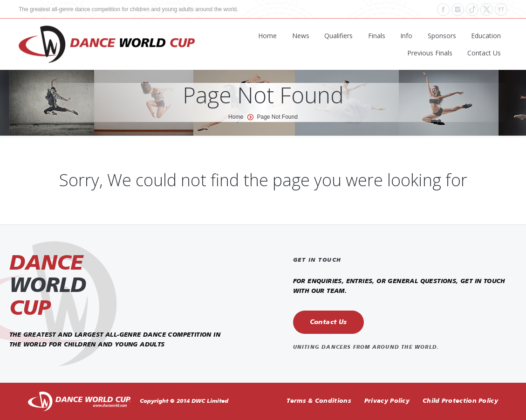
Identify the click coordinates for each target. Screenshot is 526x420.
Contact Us (328, 322)
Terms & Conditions (319, 401)
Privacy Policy (387, 401)
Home (236, 117)
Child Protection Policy (460, 401)
